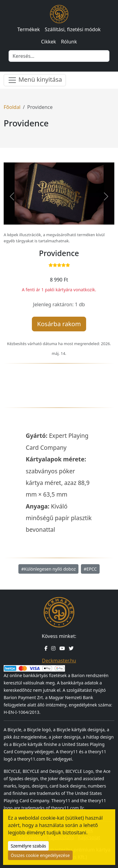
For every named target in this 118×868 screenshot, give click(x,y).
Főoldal (12, 107)
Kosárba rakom (59, 324)
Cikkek (49, 42)
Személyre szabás (28, 846)
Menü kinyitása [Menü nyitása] (35, 80)
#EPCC (90, 569)
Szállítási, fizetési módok (73, 29)
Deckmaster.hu (59, 661)
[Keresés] (59, 56)
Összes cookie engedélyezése (40, 855)
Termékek (29, 29)
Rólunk (69, 42)
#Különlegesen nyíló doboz (48, 569)
